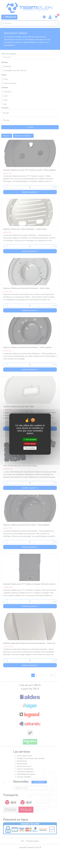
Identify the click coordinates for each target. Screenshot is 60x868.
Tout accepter (30, 439)
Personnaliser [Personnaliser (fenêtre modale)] (30, 448)
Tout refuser (30, 444)
